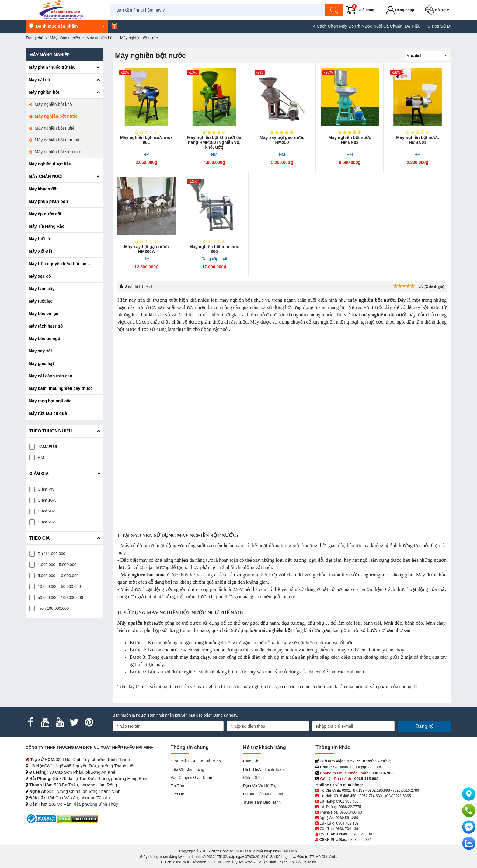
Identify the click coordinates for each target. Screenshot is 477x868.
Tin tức (177, 786)
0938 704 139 (347, 829)
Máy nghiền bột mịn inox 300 (214, 249)
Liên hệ (178, 794)
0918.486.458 (345, 796)
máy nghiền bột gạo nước (269, 687)
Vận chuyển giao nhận (191, 778)
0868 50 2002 (359, 840)
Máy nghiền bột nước (56, 116)
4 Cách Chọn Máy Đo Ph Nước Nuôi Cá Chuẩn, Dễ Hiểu (376, 26)
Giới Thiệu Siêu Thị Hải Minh (196, 761)
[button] (438, 10)
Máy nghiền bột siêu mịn (58, 152)
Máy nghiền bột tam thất (58, 140)
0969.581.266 (347, 818)
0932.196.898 (379, 790)
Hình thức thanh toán (263, 769)
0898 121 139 (361, 834)
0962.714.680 (371, 796)
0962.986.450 (347, 801)
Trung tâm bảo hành (262, 802)
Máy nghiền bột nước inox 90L (146, 140)
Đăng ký (425, 726)
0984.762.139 (347, 823)
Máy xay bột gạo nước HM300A (146, 249)
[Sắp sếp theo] (427, 56)
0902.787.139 (353, 790)
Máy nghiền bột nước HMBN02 (350, 140)
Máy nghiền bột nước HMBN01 (418, 140)
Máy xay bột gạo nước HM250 (282, 140)
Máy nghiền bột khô (53, 104)
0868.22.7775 (350, 807)
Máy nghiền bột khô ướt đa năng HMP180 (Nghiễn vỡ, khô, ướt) (214, 142)
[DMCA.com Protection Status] (78, 819)
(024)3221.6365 (398, 796)
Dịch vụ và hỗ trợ (260, 786)
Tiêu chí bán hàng (187, 769)
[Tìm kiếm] (334, 10)
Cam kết (251, 761)
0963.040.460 (351, 812)
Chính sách (253, 778)
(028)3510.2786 (406, 790)
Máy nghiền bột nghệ (55, 128)
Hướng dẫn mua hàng (263, 794)
